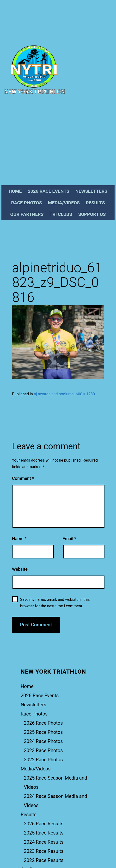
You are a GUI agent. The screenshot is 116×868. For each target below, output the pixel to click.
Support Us (92, 214)
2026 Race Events (49, 191)
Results (95, 203)
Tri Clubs (61, 214)
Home (15, 191)
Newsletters (91, 191)
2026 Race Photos (43, 723)
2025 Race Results (44, 833)
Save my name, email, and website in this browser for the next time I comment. (55, 603)
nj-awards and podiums (54, 394)
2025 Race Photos (43, 732)
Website (20, 569)
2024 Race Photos (43, 741)
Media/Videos (64, 203)
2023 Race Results (44, 851)
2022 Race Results (44, 860)
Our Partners (27, 214)
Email (69, 539)
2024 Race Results (44, 842)
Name (19, 539)
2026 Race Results (44, 824)
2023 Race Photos (43, 750)
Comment (23, 478)
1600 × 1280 (84, 394)
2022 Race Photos (43, 760)
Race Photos (26, 203)
